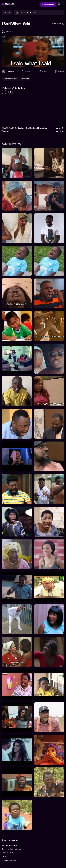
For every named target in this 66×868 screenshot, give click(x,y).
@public (9, 32)
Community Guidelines (12, 849)
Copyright (6, 856)
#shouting (25, 79)
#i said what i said (10, 79)
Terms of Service (9, 845)
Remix (26, 72)
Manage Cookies (9, 860)
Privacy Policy (8, 853)
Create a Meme (48, 4)
